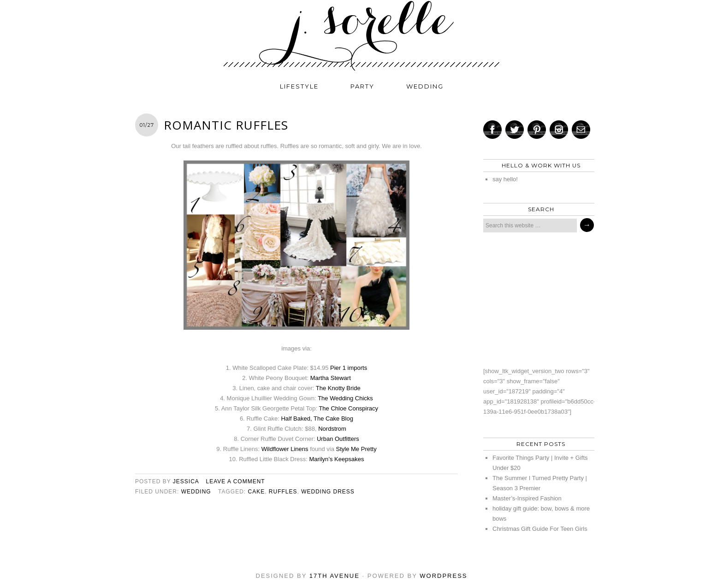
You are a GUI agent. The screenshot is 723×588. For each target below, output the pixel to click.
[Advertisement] (536, 299)
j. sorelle (361, 36)
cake (256, 492)
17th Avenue (335, 576)
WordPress (443, 576)
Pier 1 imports (349, 368)
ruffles (283, 492)
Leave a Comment (236, 481)
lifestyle (299, 86)
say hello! (505, 179)
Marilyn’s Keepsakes (336, 459)
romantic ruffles (226, 125)
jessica (186, 481)
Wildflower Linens (285, 449)
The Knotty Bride (338, 388)
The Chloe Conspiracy (348, 408)
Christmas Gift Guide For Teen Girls (540, 529)
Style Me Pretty (356, 449)
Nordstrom (332, 429)
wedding (425, 86)
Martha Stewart (331, 378)
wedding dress (328, 492)
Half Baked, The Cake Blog (317, 419)
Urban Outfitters (338, 439)
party (362, 86)
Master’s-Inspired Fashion (527, 498)
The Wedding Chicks (345, 398)
